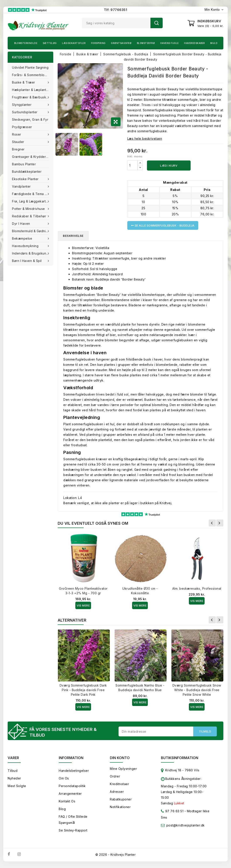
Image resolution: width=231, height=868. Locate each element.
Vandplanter (22, 186)
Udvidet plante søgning (30, 67)
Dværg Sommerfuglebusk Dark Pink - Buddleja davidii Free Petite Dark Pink (83, 690)
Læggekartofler (74, 43)
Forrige (212, 523)
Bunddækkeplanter (27, 172)
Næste (220, 523)
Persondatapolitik (72, 786)
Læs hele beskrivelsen (145, 139)
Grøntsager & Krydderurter (33, 157)
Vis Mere (83, 605)
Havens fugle (170, 43)
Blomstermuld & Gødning (31, 231)
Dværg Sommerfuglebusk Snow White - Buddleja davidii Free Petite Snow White (197, 690)
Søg (157, 23)
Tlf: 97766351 (116, 10)
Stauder (19, 142)
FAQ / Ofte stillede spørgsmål (73, 820)
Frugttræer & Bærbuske (31, 97)
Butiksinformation (180, 758)
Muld (214, 43)
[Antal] (133, 165)
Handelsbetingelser (74, 771)
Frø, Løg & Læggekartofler (33, 201)
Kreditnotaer (119, 784)
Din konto (120, 758)
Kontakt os (67, 801)
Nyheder (14, 778)
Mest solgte (17, 786)
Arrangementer (70, 794)
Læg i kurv (169, 166)
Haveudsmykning (26, 246)
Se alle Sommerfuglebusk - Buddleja (163, 225)
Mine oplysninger (123, 769)
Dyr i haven (22, 224)
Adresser (117, 792)
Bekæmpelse (23, 238)
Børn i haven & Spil (27, 261)
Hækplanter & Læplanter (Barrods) (33, 90)
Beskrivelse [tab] (73, 236)
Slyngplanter (22, 105)
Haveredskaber (195, 43)
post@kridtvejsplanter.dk (186, 825)
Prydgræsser (22, 127)
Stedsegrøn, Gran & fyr (30, 119)
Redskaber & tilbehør (30, 216)
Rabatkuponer (121, 799)
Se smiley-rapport (73, 830)
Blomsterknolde (26, 43)
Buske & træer (24, 82)
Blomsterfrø (146, 43)
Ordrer (115, 776)
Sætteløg (50, 43)
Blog (62, 809)
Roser (17, 134)
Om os (64, 778)
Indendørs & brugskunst (31, 253)
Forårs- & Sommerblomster (32, 75)
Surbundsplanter (25, 112)
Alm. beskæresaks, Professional (197, 588)
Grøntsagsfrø (121, 43)
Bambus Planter (24, 164)
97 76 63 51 (172, 812)
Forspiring (98, 43)
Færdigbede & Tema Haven (33, 194)
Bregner (18, 149)
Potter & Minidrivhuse (29, 209)
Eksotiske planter (26, 179)
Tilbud (13, 771)
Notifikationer (120, 807)
